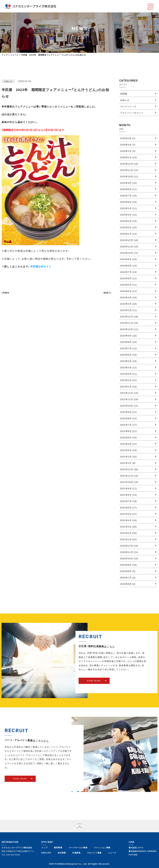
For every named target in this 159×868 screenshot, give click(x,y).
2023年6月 (128, 355)
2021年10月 (129, 482)
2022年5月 (128, 437)
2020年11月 (129, 552)
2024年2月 (128, 304)
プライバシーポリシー (132, 113)
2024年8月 (128, 266)
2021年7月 (128, 501)
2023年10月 (129, 329)
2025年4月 (128, 215)
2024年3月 (128, 297)
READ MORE (94, 686)
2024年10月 (129, 253)
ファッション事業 (102, 848)
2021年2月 (128, 533)
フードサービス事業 (78, 848)
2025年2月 (128, 227)
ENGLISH (46, 853)
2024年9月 (128, 259)
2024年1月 (128, 310)
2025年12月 (129, 164)
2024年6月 (128, 278)
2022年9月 (128, 412)
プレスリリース (128, 106)
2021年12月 (129, 469)
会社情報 (62, 853)
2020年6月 (128, 584)
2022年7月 (128, 425)
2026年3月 (128, 145)
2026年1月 (128, 157)
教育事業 (58, 848)
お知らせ (125, 100)
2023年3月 (128, 374)
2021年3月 (128, 527)
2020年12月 (129, 546)
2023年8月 (128, 342)
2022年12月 (129, 393)
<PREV (5, 293)
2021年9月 (128, 488)
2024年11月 (129, 246)
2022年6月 (128, 431)
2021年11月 (129, 476)
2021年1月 (128, 539)
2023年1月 (128, 386)
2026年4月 (128, 138)
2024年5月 (128, 285)
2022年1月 (128, 463)
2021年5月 (128, 514)
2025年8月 (128, 189)
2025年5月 (128, 208)
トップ (5, 55)
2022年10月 (129, 406)
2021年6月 (128, 507)
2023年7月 (128, 348)
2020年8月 (128, 571)
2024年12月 (129, 240)
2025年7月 (128, 195)
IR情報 (124, 94)
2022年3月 (128, 450)
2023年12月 (129, 316)
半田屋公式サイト (41, 266)
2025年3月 (128, 221)
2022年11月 (129, 399)
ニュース (112, 853)
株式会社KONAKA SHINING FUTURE (143, 853)
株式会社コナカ (136, 848)
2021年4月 (128, 520)
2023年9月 (128, 336)
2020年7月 (128, 577)
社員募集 (77, 853)
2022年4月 (128, 444)
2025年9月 (128, 183)
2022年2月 (128, 457)
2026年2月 (128, 151)
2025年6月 (128, 202)
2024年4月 (128, 291)
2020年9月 (128, 565)
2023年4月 (128, 367)
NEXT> (108, 293)
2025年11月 (129, 170)
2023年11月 (129, 323)
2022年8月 (128, 418)
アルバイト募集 (94, 853)
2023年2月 (128, 380)
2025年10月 (129, 176)
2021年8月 (128, 495)
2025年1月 (128, 234)
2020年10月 (129, 558)
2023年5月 (128, 361)
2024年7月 (128, 272)
